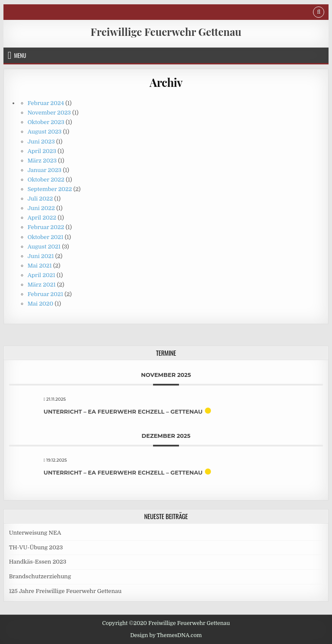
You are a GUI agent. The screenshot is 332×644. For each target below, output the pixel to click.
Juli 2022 (40, 199)
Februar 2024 (46, 103)
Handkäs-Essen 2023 (38, 562)
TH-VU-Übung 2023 (36, 547)
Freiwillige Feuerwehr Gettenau (166, 32)
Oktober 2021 (46, 237)
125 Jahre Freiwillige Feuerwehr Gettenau (65, 591)
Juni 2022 (41, 208)
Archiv (166, 82)
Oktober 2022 (46, 180)
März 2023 (42, 161)
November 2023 (49, 113)
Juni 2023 (41, 142)
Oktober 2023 (46, 122)
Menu (20, 55)
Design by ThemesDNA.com (166, 635)
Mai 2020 (41, 304)
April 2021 (41, 275)
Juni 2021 (41, 256)
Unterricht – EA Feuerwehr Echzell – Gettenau (123, 411)
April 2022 (42, 218)
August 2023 (45, 132)
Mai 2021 (40, 266)
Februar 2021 (45, 294)
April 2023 (42, 151)
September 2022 (50, 189)
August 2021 (44, 247)
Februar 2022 (46, 227)
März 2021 (42, 285)
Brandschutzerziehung (40, 576)
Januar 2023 (45, 170)
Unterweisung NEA (35, 533)
